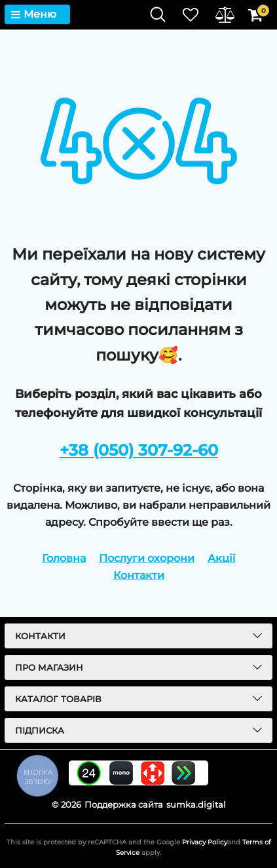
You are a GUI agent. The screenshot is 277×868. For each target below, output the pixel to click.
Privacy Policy (205, 842)
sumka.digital (196, 804)
